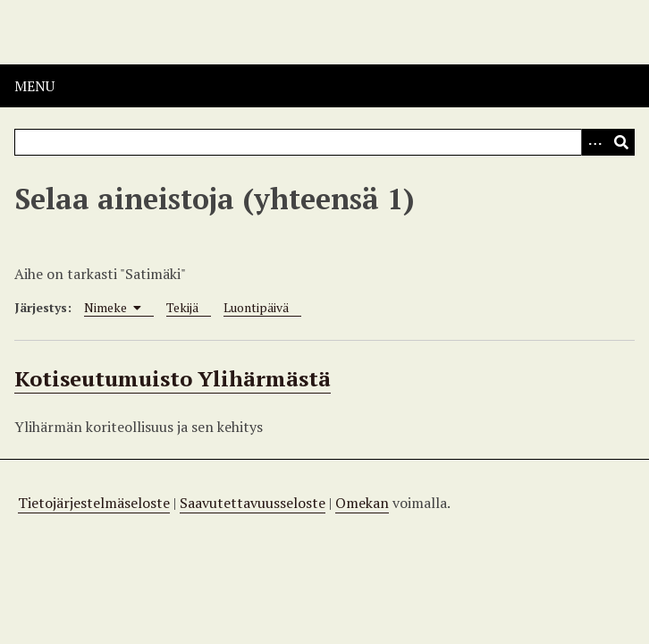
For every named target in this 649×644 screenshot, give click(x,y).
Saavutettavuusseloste (253, 503)
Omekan (362, 503)
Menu (34, 86)
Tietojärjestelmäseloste (94, 503)
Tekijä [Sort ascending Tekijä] (182, 307)
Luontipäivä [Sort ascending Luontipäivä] (256, 307)
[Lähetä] (621, 142)
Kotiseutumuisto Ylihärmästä (173, 378)
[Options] (594, 142)
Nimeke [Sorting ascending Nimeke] (113, 307)
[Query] (324, 142)
